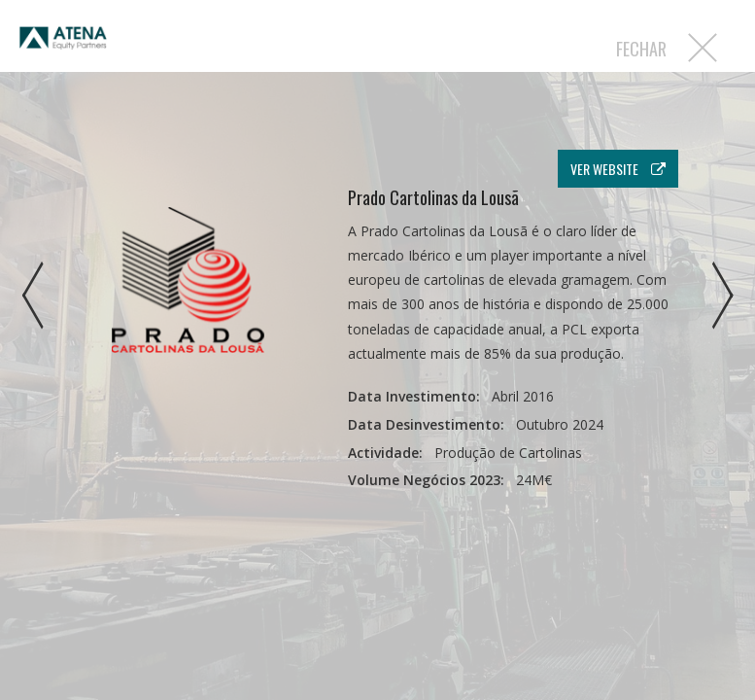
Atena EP (63, 48)
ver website (618, 169)
